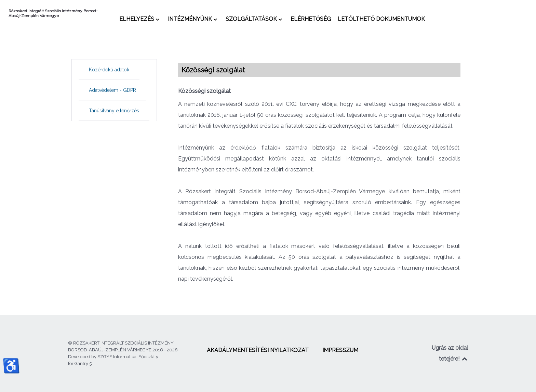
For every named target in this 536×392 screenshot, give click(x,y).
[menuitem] (140, 19)
